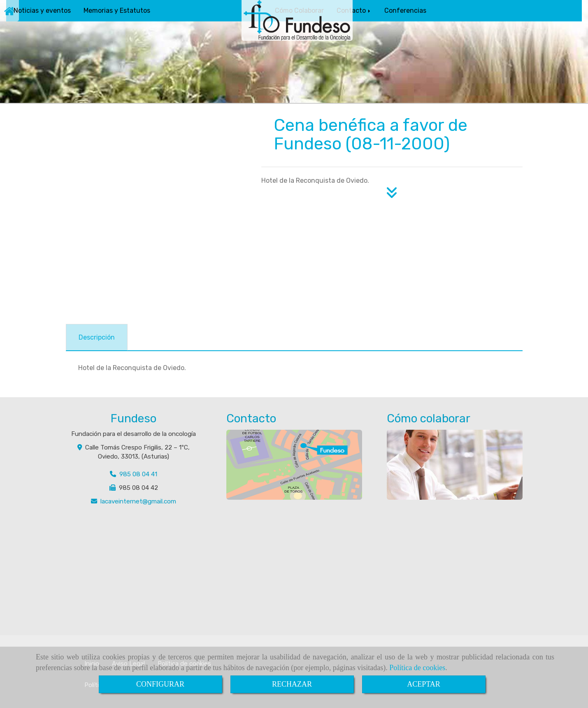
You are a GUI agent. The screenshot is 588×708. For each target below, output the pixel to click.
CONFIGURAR (160, 684)
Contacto (354, 10)
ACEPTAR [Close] (424, 684)
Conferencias (405, 10)
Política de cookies (417, 668)
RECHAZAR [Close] (292, 684)
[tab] (97, 337)
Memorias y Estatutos (117, 10)
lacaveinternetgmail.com (138, 501)
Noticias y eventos (42, 10)
